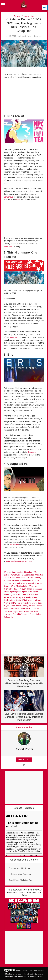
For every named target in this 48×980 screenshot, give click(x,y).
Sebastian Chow (29, 608)
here (18, 200)
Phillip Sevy (27, 603)
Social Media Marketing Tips (21, 880)
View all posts (24, 759)
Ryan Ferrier (10, 606)
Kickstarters (10, 600)
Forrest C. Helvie (12, 589)
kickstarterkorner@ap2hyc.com (19, 561)
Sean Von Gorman (12, 608)
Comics (17, 16)
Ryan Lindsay (23, 606)
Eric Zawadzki (30, 583)
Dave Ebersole (27, 580)
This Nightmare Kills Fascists (21, 611)
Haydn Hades (26, 589)
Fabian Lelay (22, 586)
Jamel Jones (16, 592)
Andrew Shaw (10, 572)
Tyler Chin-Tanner (20, 614)
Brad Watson (17, 575)
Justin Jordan (10, 597)
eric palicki (18, 583)
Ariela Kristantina (25, 572)
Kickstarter (8, 246)
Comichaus (8, 197)
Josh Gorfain (33, 594)
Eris (13, 586)
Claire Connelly (35, 578)
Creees (16, 580)
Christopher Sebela (19, 578)
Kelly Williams (33, 597)
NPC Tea (16, 603)
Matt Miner (28, 600)
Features (25, 16)
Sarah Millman (36, 606)
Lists (32, 16)
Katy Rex (21, 597)
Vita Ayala (9, 617)
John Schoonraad (19, 594)
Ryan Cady (38, 603)
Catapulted (29, 575)
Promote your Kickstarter (19, 868)
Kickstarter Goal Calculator (20, 874)
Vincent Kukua (35, 614)
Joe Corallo (28, 592)
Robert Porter (26, 36)
